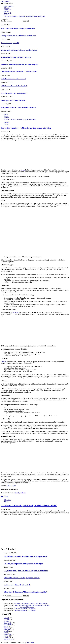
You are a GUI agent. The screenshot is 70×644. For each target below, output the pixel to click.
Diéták (6, 14)
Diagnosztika (8, 624)
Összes (6, 124)
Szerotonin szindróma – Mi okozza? (25, 608)
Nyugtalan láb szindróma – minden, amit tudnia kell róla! (31, 604)
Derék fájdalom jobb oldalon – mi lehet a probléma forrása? (32, 605)
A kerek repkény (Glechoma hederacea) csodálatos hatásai (19, 50)
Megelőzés (8, 10)
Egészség (7, 628)
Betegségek (8, 13)
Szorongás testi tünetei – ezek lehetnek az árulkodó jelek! (18, 36)
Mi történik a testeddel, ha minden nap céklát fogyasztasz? (26, 557)
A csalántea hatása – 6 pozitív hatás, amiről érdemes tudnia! (29, 505)
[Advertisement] (35, 155)
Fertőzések (8, 629)
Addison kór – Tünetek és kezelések (17, 585)
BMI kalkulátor (9, 6)
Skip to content (5, 2)
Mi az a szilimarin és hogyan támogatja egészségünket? (18, 28)
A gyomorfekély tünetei (27, 607)
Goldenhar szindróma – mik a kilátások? (13, 79)
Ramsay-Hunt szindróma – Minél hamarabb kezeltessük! (19, 108)
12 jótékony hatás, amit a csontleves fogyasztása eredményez (26, 571)
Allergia (7, 621)
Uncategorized (9, 639)
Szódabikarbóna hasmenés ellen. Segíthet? (14, 86)
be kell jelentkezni (21, 493)
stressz (23, 170)
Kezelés (7, 11)
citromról (16, 312)
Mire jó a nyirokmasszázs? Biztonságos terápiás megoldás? (26, 592)
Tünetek (7, 8)
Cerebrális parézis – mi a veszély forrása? (14, 93)
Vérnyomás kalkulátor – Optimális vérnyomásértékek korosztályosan (25, 16)
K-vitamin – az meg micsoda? (10, 43)
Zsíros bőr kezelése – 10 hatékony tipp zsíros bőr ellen (26, 128)
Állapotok (7, 620)
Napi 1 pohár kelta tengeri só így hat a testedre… (16, 57)
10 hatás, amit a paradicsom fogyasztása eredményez (24, 564)
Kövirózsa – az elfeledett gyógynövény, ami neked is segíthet (19, 64)
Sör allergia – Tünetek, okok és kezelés (13, 100)
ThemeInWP (30, 642)
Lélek (6, 633)
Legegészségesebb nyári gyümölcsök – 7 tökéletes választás (19, 72)
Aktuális (7, 618)
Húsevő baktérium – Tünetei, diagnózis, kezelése (22, 578)
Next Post (4, 496)
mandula (5, 362)
